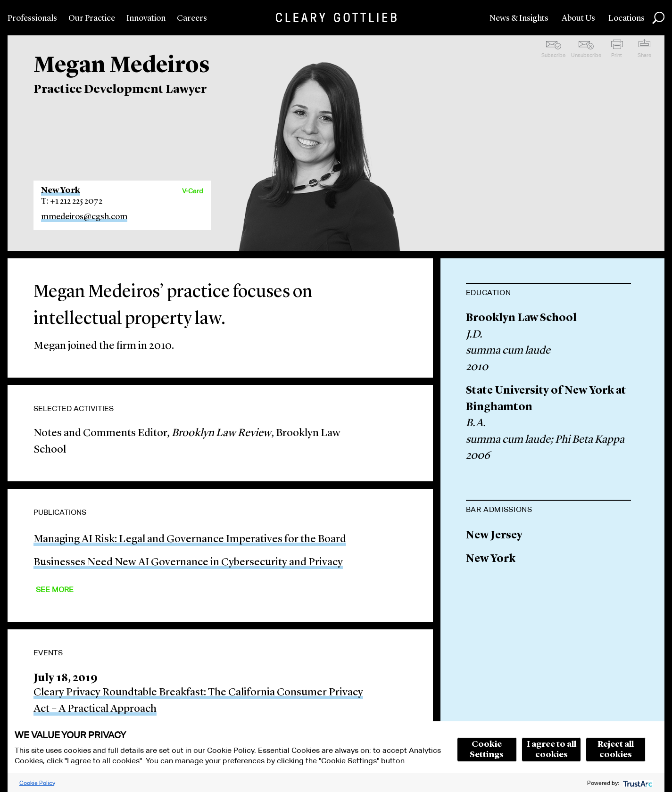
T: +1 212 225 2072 (72, 201)
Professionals (32, 18)
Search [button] (658, 18)
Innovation (146, 18)
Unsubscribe (586, 55)
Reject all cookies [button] (616, 750)
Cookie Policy (37, 783)
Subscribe (553, 55)
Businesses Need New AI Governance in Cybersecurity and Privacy (188, 563)
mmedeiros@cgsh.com (84, 217)
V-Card (192, 191)
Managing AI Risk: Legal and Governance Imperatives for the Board (190, 540)
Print (617, 55)
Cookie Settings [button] (487, 750)
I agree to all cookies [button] (552, 750)
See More (55, 590)
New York (61, 190)
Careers (192, 18)
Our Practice (92, 18)
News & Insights (519, 18)
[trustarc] (637, 783)
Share (644, 55)
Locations (626, 18)
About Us (578, 18)
